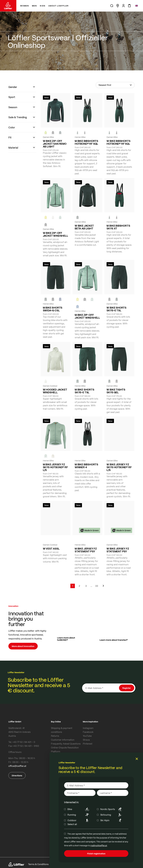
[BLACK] (109, 299)
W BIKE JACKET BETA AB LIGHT (84, 227)
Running (79, 815)
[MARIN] (78, 307)
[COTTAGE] (60, 217)
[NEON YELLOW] (46, 133)
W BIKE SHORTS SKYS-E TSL (116, 309)
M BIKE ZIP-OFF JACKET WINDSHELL (87, 316)
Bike (79, 809)
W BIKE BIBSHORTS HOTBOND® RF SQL (118, 142)
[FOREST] (60, 133)
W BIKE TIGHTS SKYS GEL (116, 391)
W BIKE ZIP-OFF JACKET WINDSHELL (56, 234)
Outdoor (79, 820)
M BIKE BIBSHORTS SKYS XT (118, 227)
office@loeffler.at (17, 766)
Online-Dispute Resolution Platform (65, 749)
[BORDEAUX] (117, 456)
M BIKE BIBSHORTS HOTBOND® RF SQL (86, 142)
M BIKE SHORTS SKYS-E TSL (84, 391)
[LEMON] (46, 217)
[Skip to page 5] (91, 586)
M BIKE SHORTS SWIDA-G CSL (53, 309)
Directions (17, 775)
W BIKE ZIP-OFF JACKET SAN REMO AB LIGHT (55, 144)
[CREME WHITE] (53, 217)
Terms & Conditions (38, 864)
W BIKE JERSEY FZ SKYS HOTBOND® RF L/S (119, 467)
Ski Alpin (112, 820)
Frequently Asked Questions (66, 744)
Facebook (88, 732)
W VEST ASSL (51, 549)
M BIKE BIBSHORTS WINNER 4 (86, 466)
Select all (72, 824)
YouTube (87, 736)
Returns (55, 736)
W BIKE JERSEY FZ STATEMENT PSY (118, 550)
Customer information (63, 740)
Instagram (88, 728)
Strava (86, 740)
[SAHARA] (53, 456)
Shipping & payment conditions (62, 730)
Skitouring (112, 815)
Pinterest (88, 744)
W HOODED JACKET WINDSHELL (55, 391)
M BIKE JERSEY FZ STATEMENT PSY (86, 550)
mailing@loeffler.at (99, 845)
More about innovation (23, 646)
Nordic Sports (112, 809)
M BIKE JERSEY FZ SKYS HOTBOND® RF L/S (55, 467)
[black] (53, 133)
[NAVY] (60, 299)
